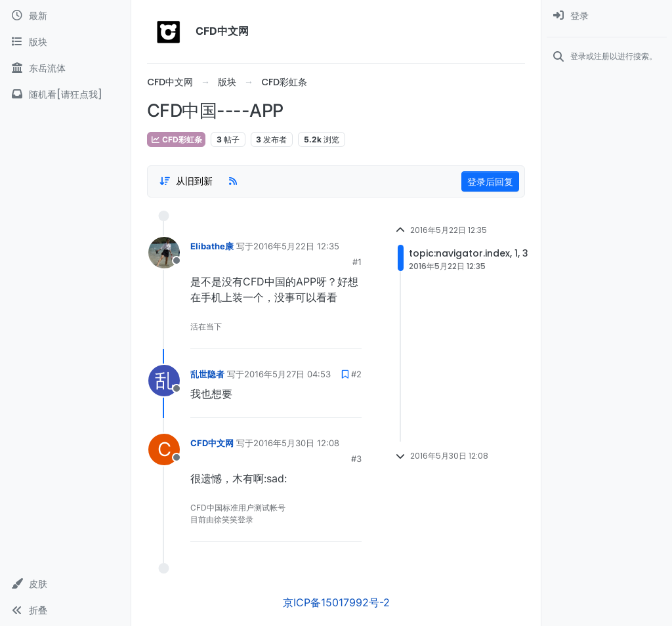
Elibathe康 (212, 246)
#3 (356, 459)
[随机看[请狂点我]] (65, 94)
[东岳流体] (65, 68)
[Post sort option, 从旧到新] (186, 181)
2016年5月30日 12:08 (296, 443)
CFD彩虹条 (176, 139)
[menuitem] (607, 16)
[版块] (65, 42)
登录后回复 (490, 181)
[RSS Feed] (233, 181)
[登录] (607, 16)
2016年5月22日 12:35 (296, 246)
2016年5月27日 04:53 (287, 374)
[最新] (65, 16)
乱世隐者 (207, 374)
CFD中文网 (212, 443)
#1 (357, 262)
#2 (356, 374)
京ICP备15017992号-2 (336, 602)
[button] (65, 584)
